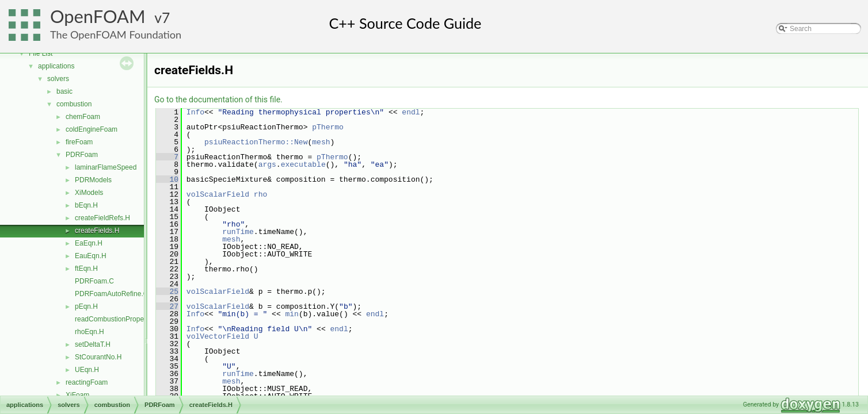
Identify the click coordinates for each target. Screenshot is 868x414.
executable (303, 164)
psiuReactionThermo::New (256, 142)
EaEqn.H (89, 243)
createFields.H (97, 231)
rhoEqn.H (90, 332)
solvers (58, 79)
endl (411, 112)
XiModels (89, 193)
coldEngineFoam (92, 129)
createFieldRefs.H (102, 218)
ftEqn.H (86, 269)
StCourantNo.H (98, 357)
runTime (238, 232)
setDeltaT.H (93, 344)
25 (167, 292)
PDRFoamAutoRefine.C (111, 294)
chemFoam (83, 117)
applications (56, 66)
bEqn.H (86, 205)
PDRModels (93, 180)
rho (260, 194)
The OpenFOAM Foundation (116, 34)
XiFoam (77, 395)
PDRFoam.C (94, 281)
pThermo (328, 127)
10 (167, 179)
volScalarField (218, 194)
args (267, 164)
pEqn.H (86, 306)
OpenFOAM (98, 16)
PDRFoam (82, 155)
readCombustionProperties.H (119, 319)
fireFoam (79, 142)
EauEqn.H (91, 256)
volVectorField (218, 336)
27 (167, 306)
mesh (321, 142)
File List (41, 53)
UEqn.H (87, 370)
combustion (74, 104)
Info (195, 112)
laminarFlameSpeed (106, 167)
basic (64, 91)
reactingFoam (87, 382)
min (292, 314)
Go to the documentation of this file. (218, 99)
